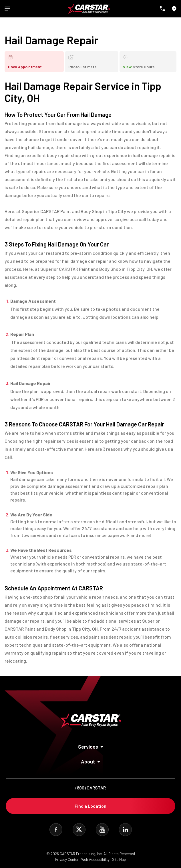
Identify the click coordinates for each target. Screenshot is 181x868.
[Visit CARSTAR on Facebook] (56, 830)
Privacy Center (67, 859)
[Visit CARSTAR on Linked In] (125, 830)
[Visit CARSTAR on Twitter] (79, 830)
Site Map (119, 859)
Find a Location (90, 806)
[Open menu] (7, 9)
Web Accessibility (95, 859)
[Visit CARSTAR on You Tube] (102, 830)
